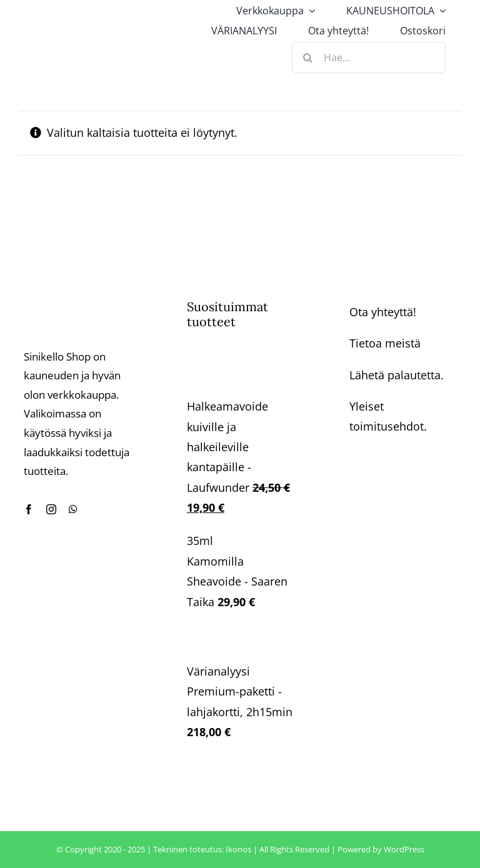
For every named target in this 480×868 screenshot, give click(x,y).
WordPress (404, 849)
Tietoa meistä (385, 343)
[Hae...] (369, 57)
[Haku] (307, 57)
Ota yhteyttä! (383, 312)
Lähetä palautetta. (397, 375)
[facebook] (29, 509)
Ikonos (238, 849)
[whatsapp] (73, 509)
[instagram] (51, 509)
